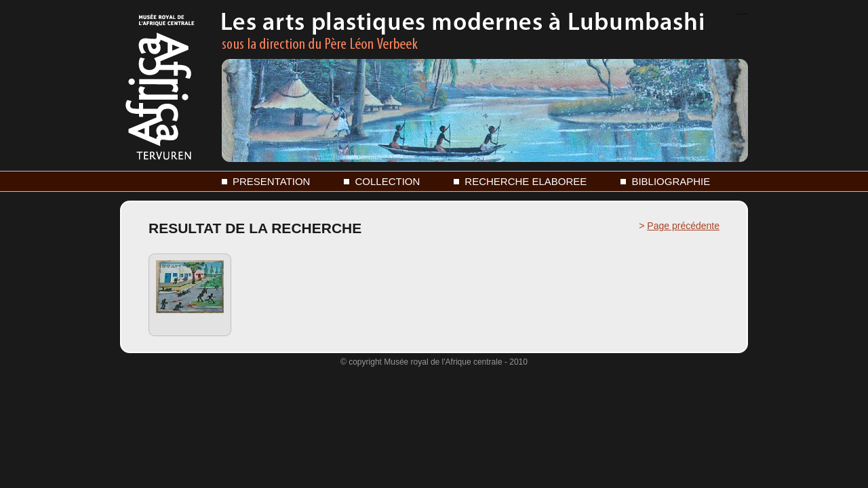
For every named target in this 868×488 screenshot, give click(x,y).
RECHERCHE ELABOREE (526, 181)
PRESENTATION (271, 181)
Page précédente (683, 226)
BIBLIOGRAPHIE (671, 181)
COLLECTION (387, 181)
